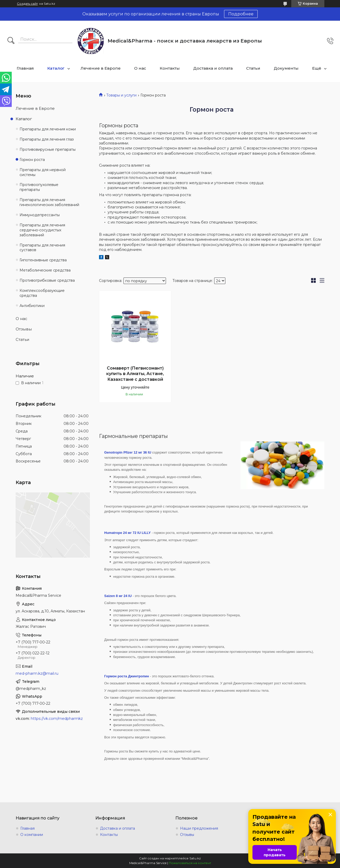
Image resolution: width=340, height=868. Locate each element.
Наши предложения (199, 828)
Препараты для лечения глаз (47, 139)
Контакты (170, 68)
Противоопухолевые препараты (39, 187)
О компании (32, 835)
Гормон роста (32, 160)
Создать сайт (27, 4)
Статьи (253, 68)
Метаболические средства (45, 270)
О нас (140, 68)
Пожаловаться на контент (190, 863)
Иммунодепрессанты (40, 215)
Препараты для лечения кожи (48, 129)
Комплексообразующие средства (42, 293)
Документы (286, 68)
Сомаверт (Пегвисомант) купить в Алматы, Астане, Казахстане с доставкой (135, 374)
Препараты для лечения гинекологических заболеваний (49, 202)
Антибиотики (32, 306)
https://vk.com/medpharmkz (57, 719)
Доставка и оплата (213, 68)
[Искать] (11, 41)
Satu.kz (195, 858)
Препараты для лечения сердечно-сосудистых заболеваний (42, 230)
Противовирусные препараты (48, 149)
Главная (25, 68)
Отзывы (24, 329)
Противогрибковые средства (47, 280)
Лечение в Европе (101, 68)
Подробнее (241, 14)
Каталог (56, 68)
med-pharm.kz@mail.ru (37, 673)
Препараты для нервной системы (43, 172)
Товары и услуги (121, 95)
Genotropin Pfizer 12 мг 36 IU (128, 452)
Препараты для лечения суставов (42, 248)
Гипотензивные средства (43, 260)
